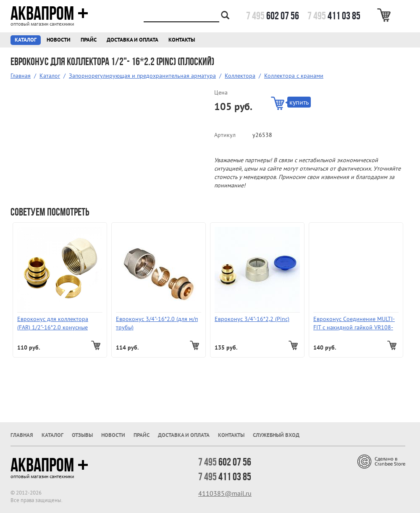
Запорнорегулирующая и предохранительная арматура (142, 76)
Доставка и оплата (133, 40)
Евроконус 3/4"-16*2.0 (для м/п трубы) (157, 323)
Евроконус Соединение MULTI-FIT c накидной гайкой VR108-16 (354, 323)
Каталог (26, 40)
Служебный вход (276, 435)
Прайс (89, 40)
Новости (59, 40)
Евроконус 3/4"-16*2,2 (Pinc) (252, 319)
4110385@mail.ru (225, 493)
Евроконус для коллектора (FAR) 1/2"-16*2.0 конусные (53, 323)
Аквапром (49, 13)
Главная (21, 76)
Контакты (182, 40)
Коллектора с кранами (294, 76)
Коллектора (240, 76)
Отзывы (82, 435)
